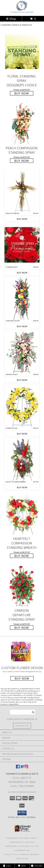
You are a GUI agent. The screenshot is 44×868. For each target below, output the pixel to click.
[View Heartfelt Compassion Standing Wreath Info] (22, 514)
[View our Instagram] (26, 768)
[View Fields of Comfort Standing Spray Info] (22, 191)
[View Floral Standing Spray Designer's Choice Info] (22, 52)
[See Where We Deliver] (22, 726)
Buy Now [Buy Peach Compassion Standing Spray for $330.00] (22, 161)
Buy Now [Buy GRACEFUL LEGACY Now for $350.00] (22, 380)
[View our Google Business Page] (22, 768)
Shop (11, 19)
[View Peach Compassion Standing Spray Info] (22, 124)
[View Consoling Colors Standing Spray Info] (22, 298)
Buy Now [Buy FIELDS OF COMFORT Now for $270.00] (22, 219)
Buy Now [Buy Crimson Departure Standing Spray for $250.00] (22, 628)
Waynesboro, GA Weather (17, 846)
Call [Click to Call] (7, 866)
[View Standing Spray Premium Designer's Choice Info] (22, 245)
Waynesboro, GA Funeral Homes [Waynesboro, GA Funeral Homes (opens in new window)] (21, 838)
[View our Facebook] (18, 768)
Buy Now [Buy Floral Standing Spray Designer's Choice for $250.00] (22, 93)
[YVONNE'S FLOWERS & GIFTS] (22, 12)
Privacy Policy (11, 854)
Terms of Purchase (29, 854)
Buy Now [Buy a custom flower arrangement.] (22, 678)
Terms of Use (22, 859)
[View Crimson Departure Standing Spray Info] (22, 586)
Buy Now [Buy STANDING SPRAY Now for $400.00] (22, 273)
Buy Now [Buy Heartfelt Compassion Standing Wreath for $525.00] (22, 556)
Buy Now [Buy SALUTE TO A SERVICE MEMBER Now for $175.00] (22, 487)
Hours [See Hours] (37, 866)
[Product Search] (23, 712)
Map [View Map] (22, 866)
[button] (22, 813)
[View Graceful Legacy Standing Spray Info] (22, 352)
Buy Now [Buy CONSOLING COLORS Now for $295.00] (22, 326)
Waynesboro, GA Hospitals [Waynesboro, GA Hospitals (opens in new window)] (22, 842)
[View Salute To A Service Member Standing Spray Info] (22, 459)
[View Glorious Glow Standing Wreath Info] (22, 406)
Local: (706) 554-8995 (22, 786)
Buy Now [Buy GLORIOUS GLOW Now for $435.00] (22, 434)
